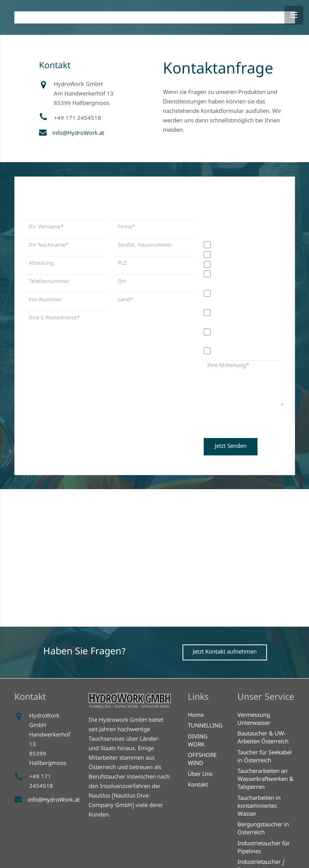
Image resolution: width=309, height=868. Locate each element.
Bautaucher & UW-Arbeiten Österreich (263, 738)
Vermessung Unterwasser (254, 720)
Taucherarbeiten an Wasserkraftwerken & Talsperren (265, 780)
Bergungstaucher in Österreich (263, 829)
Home (196, 716)
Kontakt (198, 785)
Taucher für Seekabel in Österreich (265, 757)
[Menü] (294, 15)
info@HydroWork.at (78, 134)
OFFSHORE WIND (202, 760)
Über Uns (200, 775)
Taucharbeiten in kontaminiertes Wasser (259, 807)
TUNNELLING (205, 726)
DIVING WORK (198, 741)
